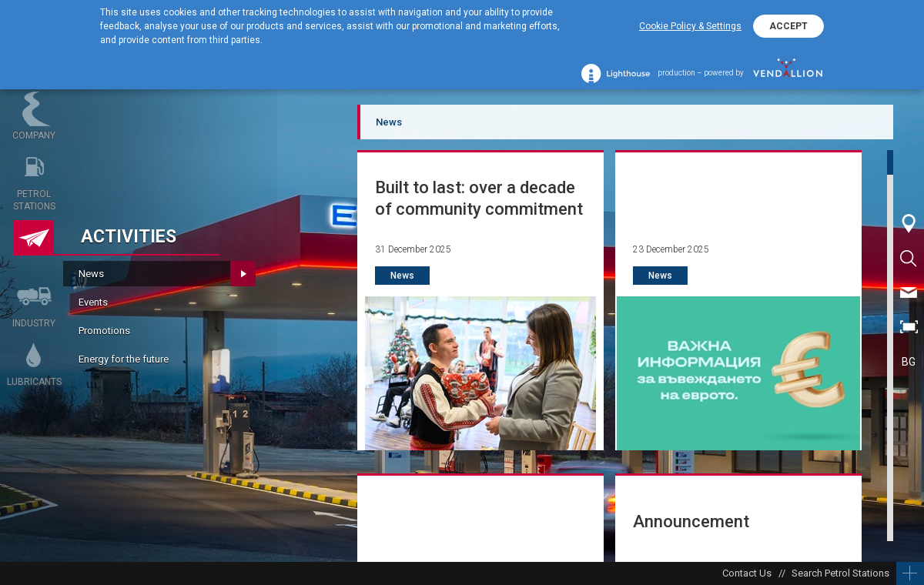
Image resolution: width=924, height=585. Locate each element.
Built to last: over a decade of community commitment (479, 198)
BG (909, 362)
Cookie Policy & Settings (690, 26)
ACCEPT (788, 26)
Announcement (691, 521)
